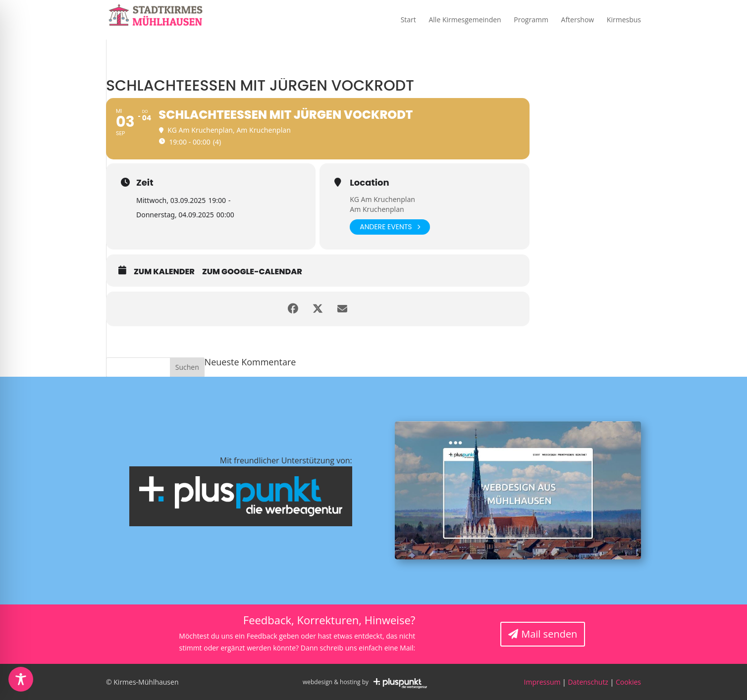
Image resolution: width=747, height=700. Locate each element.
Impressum (542, 682)
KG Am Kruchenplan (382, 199)
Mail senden (549, 634)
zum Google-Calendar (252, 272)
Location (369, 183)
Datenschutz (588, 682)
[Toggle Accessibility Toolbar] (21, 679)
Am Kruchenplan (377, 209)
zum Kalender (164, 272)
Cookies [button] (628, 682)
